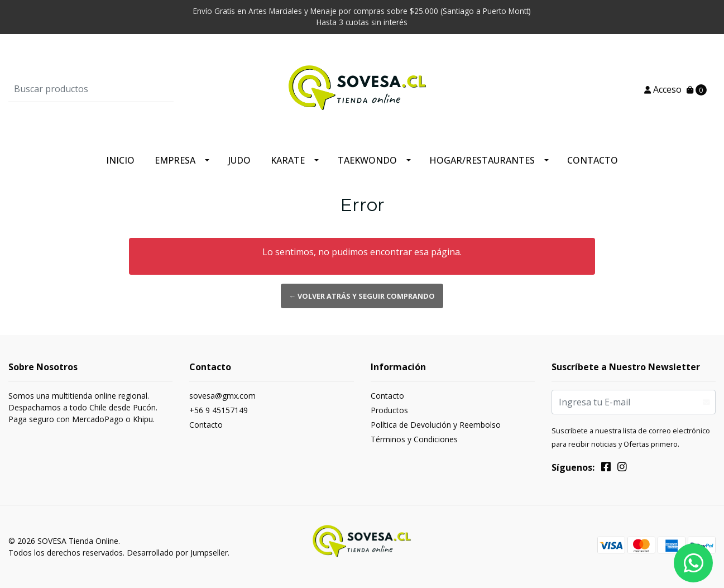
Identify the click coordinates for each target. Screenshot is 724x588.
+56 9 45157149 (219, 410)
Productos (389, 410)
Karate (288, 160)
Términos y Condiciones (414, 439)
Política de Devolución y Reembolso (436, 425)
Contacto (593, 160)
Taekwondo (367, 160)
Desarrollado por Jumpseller (177, 553)
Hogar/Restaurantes (482, 160)
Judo (239, 160)
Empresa (175, 160)
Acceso (663, 89)
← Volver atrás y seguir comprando (362, 296)
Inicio (120, 160)
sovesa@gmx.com (222, 396)
